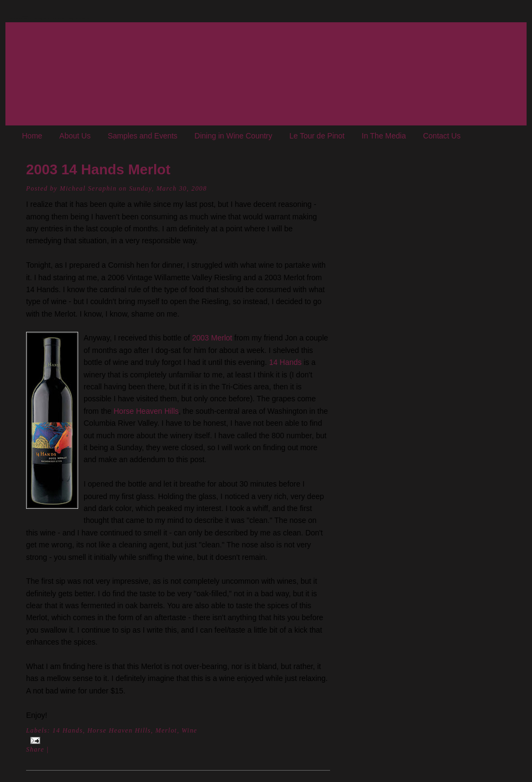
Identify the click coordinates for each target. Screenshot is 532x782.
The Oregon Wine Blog (25, 17)
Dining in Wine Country (233, 136)
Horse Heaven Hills (146, 411)
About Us (75, 136)
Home (32, 136)
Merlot (166, 730)
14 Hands (286, 362)
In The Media (384, 136)
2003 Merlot (212, 338)
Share (35, 749)
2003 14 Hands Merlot (98, 169)
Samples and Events (142, 136)
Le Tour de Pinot (317, 136)
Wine (190, 730)
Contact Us (442, 136)
